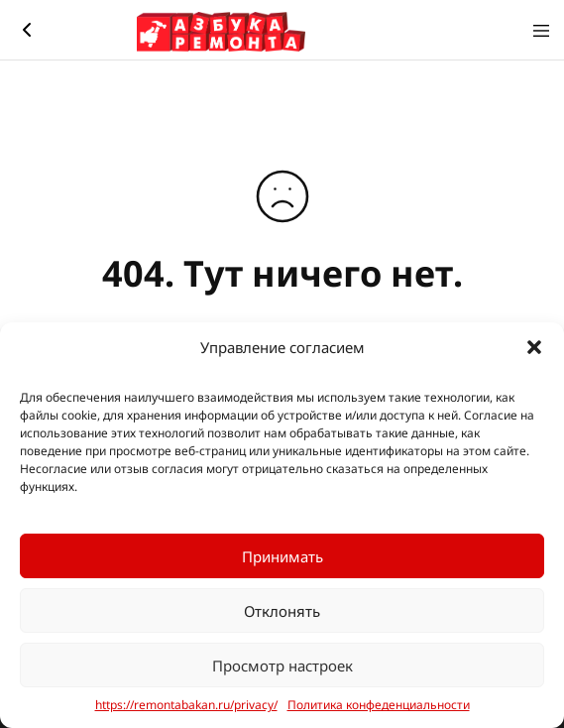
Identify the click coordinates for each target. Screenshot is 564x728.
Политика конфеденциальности (379, 705)
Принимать (282, 556)
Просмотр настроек (282, 666)
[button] (534, 347)
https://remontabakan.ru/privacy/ (186, 705)
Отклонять (282, 611)
